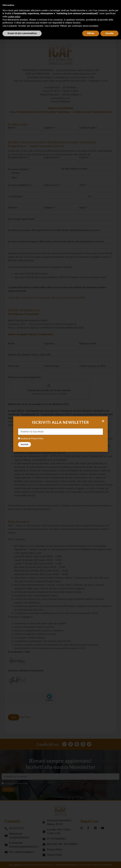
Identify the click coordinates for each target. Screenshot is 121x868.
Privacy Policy (37, 438)
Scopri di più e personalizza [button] (22, 33)
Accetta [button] (109, 33)
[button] (103, 421)
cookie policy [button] (14, 17)
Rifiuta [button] (91, 33)
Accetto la (24, 438)
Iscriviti (24, 444)
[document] (60, 434)
